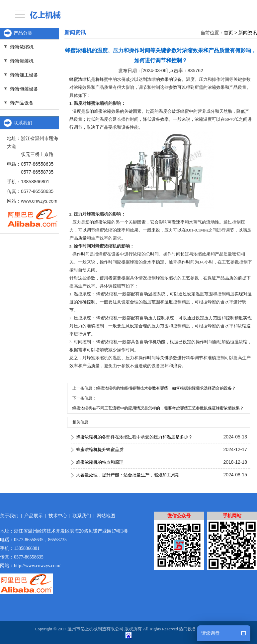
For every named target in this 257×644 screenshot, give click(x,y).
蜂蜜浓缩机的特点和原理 (100, 462)
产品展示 (34, 516)
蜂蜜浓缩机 (80, 79)
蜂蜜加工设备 (24, 75)
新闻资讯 (248, 33)
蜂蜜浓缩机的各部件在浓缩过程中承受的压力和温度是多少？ (134, 437)
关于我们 (9, 516)
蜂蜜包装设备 (24, 89)
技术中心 (58, 516)
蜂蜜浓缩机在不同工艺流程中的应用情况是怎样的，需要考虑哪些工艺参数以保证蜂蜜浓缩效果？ (158, 408)
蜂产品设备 (22, 103)
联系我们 (82, 516)
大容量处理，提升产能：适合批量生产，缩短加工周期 (128, 475)
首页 (228, 33)
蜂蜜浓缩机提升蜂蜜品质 (100, 450)
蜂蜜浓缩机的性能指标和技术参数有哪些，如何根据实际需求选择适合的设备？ (166, 388)
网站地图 (106, 516)
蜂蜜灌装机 (22, 61)
